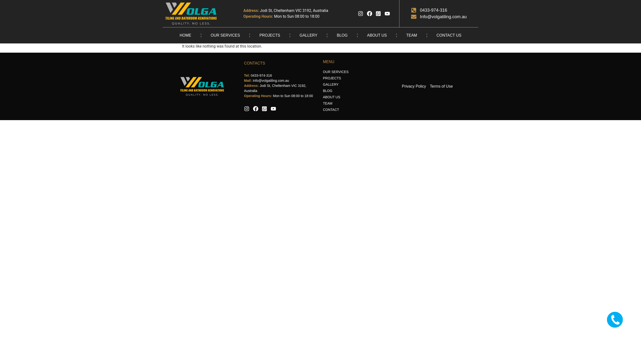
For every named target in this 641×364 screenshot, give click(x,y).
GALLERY (309, 35)
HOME (186, 35)
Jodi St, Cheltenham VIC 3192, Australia (294, 11)
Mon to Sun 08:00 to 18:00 (297, 16)
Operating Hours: (258, 16)
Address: (251, 11)
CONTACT (331, 110)
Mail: (248, 81)
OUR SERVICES (225, 35)
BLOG (342, 35)
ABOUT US (377, 35)
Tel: (247, 75)
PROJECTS (270, 35)
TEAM (412, 35)
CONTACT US (449, 35)
